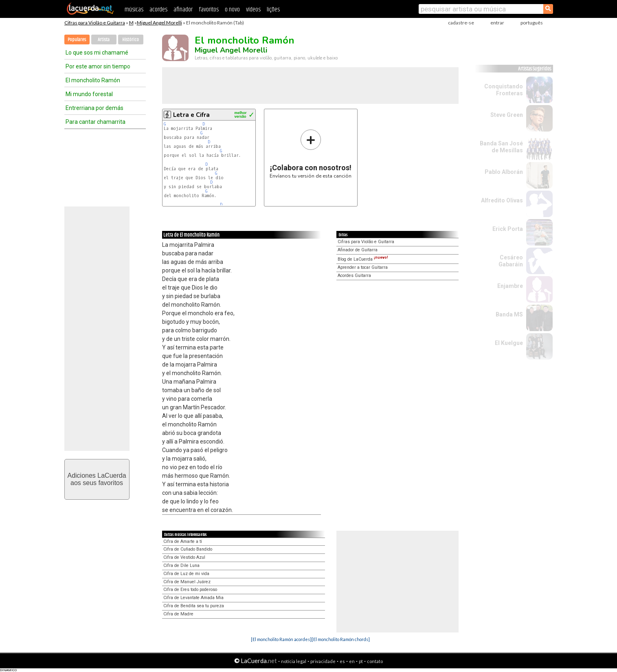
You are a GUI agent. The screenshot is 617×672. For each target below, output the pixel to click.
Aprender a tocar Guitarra (363, 267)
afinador (183, 10)
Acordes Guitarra (354, 276)
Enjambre (510, 286)
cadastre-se (461, 23)
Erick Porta (508, 229)
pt (361, 661)
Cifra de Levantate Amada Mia (193, 598)
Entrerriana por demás (94, 108)
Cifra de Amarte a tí (183, 541)
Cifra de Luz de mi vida (186, 574)
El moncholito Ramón (93, 80)
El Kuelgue (509, 343)
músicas (134, 10)
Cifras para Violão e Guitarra (95, 23)
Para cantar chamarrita (96, 122)
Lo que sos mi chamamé (97, 53)
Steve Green (507, 115)
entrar (497, 23)
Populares (77, 40)
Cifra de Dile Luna (181, 565)
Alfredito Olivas (502, 200)
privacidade (323, 661)
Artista (104, 40)
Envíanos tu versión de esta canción (311, 154)
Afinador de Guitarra (358, 250)
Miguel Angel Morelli (159, 23)
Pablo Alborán (504, 172)
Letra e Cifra (191, 115)
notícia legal (294, 661)
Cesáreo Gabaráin (511, 261)
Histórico (131, 40)
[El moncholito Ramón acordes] (281, 639)
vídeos (253, 10)
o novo (232, 10)
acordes (158, 10)
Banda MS (509, 314)
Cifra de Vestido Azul (184, 557)
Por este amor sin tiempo (98, 66)
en (352, 661)
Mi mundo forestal (89, 94)
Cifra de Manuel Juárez (187, 582)
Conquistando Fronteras (504, 90)
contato (375, 661)
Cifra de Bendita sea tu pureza (194, 606)
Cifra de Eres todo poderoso (190, 590)
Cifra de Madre (178, 614)
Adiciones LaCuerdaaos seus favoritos (97, 479)
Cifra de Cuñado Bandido (188, 549)
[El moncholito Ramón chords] (341, 639)
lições (273, 10)
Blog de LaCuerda (363, 259)
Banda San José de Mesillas (501, 147)
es (342, 661)
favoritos (209, 10)
